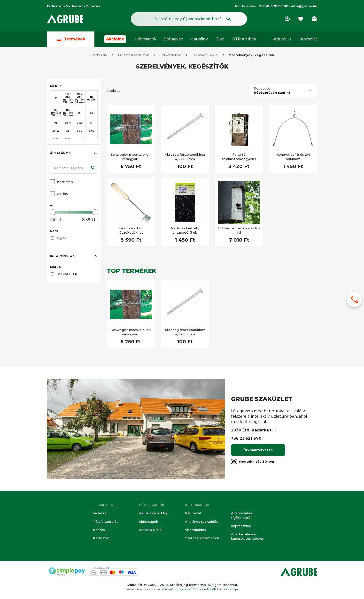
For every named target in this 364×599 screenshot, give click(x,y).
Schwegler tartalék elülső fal (239, 230)
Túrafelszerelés (106, 522)
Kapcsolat (308, 39)
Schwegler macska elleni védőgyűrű (131, 157)
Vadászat (101, 513)
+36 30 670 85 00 (273, 6)
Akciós (62, 194)
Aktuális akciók (151, 530)
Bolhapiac (173, 39)
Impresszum (241, 526)
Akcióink (115, 39)
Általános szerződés (201, 522)
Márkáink (199, 39)
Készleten (65, 182)
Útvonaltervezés (258, 450)
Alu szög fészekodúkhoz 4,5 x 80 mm (185, 157)
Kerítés (99, 530)
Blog (220, 39)
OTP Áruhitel (245, 39)
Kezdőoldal (99, 55)
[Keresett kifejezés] (74, 168)
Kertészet (101, 538)
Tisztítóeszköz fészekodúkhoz (131, 230)
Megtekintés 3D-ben (253, 462)
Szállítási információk (202, 538)
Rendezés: (263, 89)
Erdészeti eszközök (134, 55)
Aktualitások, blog (154, 513)
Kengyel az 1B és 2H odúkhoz (293, 157)
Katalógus (281, 39)
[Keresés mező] (189, 19)
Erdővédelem (170, 55)
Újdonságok (145, 39)
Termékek (71, 39)
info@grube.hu (304, 6)
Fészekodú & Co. (205, 55)
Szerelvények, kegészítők (252, 55)
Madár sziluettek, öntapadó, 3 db (185, 230)
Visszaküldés (195, 530)
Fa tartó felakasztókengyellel (239, 157)
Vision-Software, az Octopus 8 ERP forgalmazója (200, 589)
